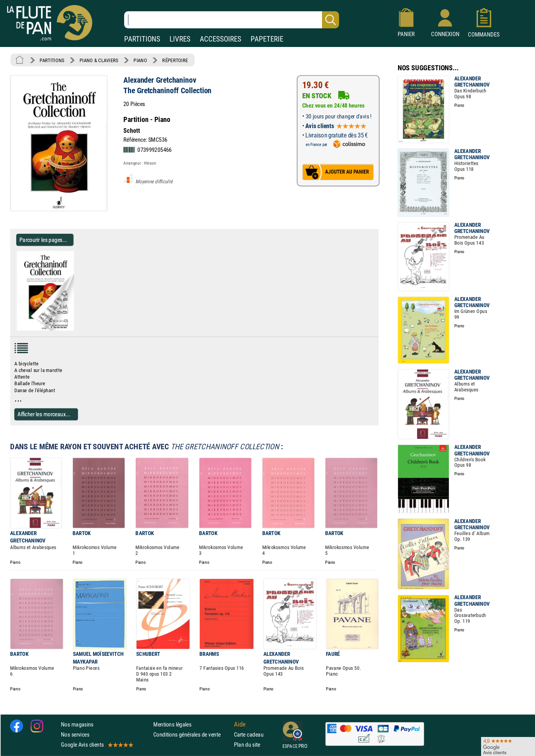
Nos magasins (77, 724)
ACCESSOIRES (221, 39)
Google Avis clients (97, 745)
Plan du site (247, 745)
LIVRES (180, 39)
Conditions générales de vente (192, 734)
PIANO (140, 60)
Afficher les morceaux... (44, 414)
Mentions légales (172, 724)
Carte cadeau (249, 734)
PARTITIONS (142, 39)
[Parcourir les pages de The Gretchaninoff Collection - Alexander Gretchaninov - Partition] (77, 329)
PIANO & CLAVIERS (99, 60)
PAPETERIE (267, 39)
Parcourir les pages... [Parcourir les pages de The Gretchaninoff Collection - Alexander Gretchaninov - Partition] (43, 240)
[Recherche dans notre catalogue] (232, 20)
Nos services (75, 734)
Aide (240, 724)
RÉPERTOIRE (175, 60)
